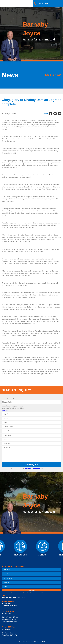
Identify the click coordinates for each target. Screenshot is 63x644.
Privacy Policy (28, 468)
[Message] (31, 454)
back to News (53, 75)
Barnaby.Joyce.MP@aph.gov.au (14, 598)
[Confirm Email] (31, 427)
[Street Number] (31, 431)
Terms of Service (37, 468)
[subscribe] (31, 590)
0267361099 (6, 629)
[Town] (31, 439)
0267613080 (6, 613)
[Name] (31, 414)
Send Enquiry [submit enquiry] (31, 465)
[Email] (31, 423)
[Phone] (31, 418)
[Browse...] (5, 410)
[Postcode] (31, 444)
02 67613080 (43, 4)
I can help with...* (8, 399)
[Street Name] (31, 435)
